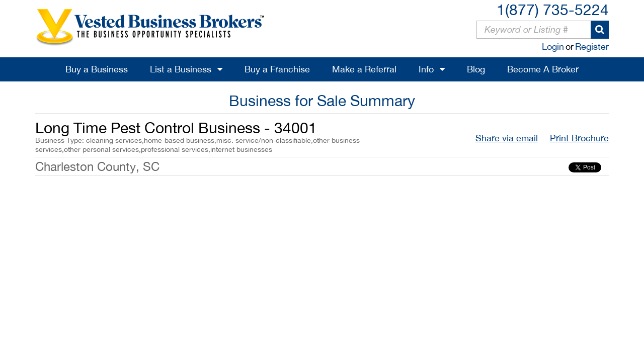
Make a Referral (364, 69)
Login (553, 47)
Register (592, 47)
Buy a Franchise (277, 69)
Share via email (507, 138)
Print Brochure (579, 138)
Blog (476, 69)
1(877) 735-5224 (553, 9)
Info (426, 69)
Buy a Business (97, 69)
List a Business (181, 69)
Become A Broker (543, 69)
